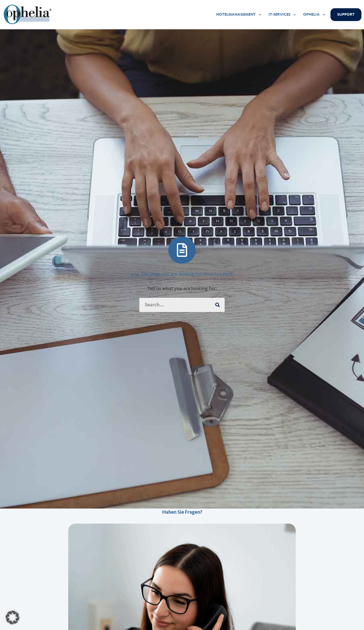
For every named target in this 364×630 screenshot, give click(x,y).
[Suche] (218, 305)
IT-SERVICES (282, 15)
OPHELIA (314, 15)
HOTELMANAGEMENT (239, 15)
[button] (13, 617)
